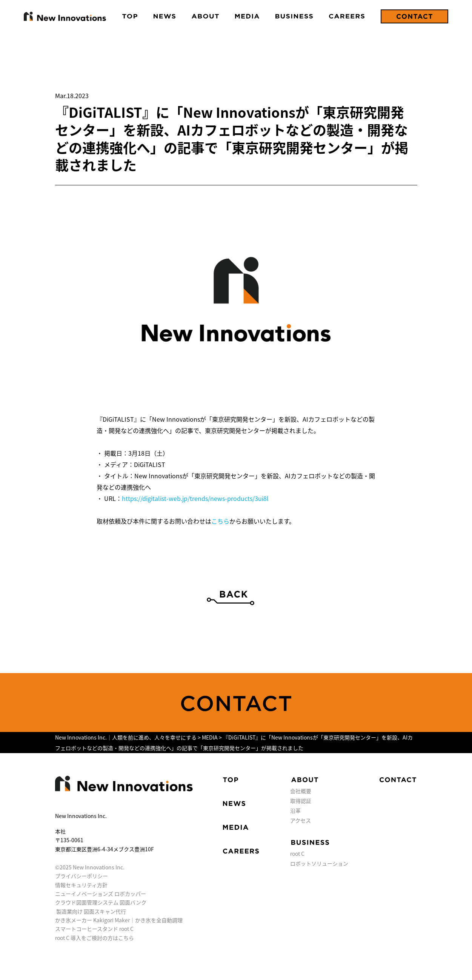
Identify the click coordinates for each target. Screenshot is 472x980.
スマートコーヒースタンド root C (94, 929)
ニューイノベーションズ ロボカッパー (101, 894)
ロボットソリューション (319, 863)
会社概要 (301, 791)
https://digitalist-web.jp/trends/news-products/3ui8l (195, 498)
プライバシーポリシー (81, 876)
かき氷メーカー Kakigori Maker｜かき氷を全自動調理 (119, 920)
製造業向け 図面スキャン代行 (91, 911)
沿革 (295, 811)
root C (297, 854)
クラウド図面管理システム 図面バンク (101, 902)
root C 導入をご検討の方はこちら (95, 938)
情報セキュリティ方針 (81, 885)
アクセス (301, 820)
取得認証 (301, 801)
